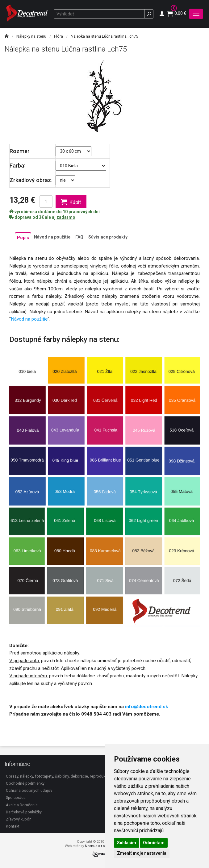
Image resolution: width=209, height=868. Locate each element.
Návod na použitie (52, 237)
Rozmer (20, 151)
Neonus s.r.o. (95, 846)
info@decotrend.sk (146, 707)
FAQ (79, 237)
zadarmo (66, 217)
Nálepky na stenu (31, 36)
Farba (17, 166)
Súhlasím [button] (127, 843)
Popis (23, 238)
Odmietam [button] (154, 843)
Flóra (59, 36)
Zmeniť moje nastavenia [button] (142, 853)
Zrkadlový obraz (30, 180)
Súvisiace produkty (108, 237)
